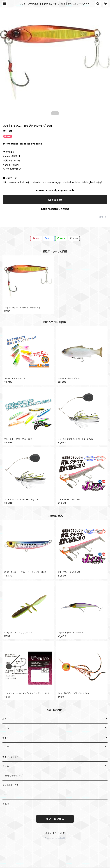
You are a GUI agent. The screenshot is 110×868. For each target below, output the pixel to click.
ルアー (6, 719)
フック (5, 795)
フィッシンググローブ (13, 776)
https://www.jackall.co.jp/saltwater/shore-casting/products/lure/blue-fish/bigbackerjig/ (53, 182)
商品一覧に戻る (55, 819)
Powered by (55, 838)
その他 (6, 804)
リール (6, 728)
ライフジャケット (10, 757)
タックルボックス (11, 785)
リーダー (7, 747)
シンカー (7, 766)
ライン (5, 738)
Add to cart (55, 200)
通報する (103, 217)
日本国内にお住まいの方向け (55, 209)
